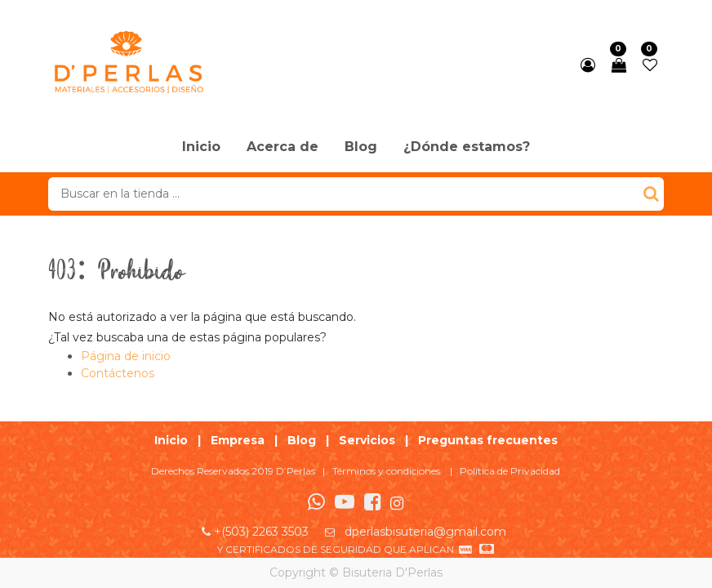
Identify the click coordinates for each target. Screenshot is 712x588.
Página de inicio (126, 356)
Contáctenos (118, 373)
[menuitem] (201, 148)
